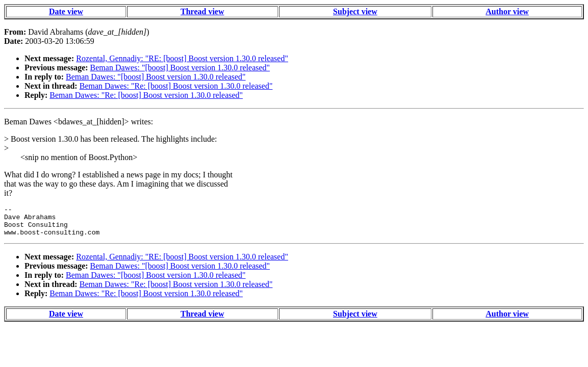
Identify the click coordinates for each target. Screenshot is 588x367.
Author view (507, 11)
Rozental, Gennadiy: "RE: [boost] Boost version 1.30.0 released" (182, 58)
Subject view (355, 11)
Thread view (202, 11)
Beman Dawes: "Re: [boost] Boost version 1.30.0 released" (176, 86)
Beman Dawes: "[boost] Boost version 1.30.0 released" (180, 68)
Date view (66, 11)
